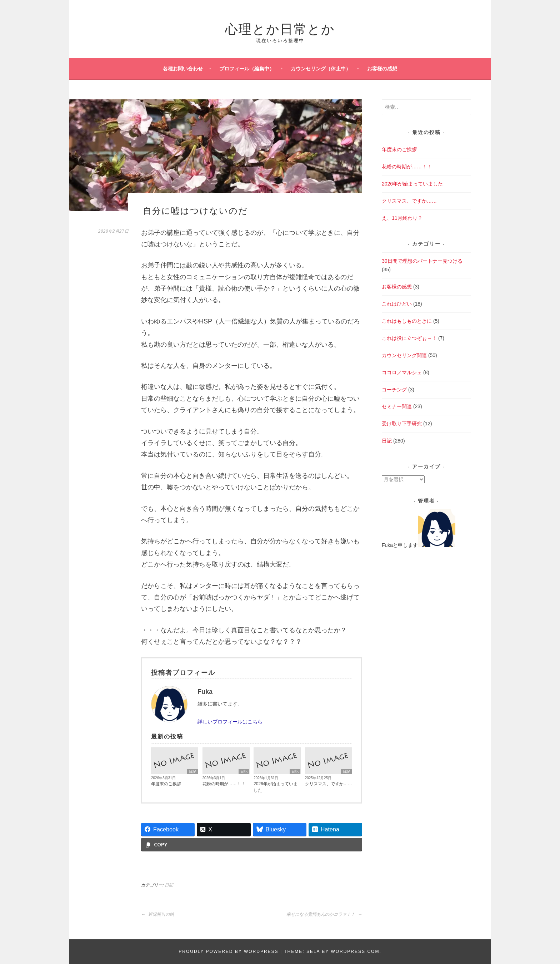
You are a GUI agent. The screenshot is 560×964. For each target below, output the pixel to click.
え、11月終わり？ (402, 218)
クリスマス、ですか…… (329, 784)
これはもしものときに (407, 321)
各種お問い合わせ (183, 69)
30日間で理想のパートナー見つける (422, 261)
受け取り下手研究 (402, 424)
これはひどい (397, 304)
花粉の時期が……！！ (224, 784)
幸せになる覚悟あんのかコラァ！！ (324, 914)
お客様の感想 (382, 69)
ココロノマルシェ (402, 372)
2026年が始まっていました (276, 787)
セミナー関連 (397, 406)
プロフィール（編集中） (247, 69)
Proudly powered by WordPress (228, 951)
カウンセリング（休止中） (321, 69)
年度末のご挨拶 (166, 784)
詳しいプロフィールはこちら (230, 722)
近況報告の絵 (157, 914)
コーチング (394, 390)
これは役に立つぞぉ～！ (409, 338)
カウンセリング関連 (404, 355)
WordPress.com (355, 951)
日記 (192, 772)
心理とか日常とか (280, 28)
